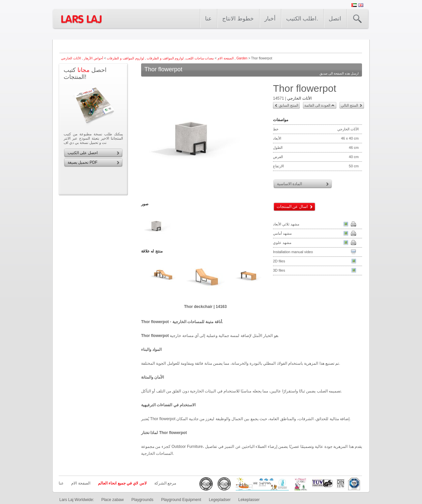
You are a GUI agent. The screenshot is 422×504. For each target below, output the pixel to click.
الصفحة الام (226, 58)
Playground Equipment (181, 500)
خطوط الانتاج (238, 19)
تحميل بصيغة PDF (83, 162)
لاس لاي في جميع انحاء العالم (122, 483)
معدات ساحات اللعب (200, 58)
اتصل (335, 19)
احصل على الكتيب (83, 153)
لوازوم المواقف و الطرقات (165, 58)
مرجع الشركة (165, 483)
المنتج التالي (349, 105)
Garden (242, 58)
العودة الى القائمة (317, 105)
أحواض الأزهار (93, 58)
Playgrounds (143, 500)
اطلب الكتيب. (302, 19)
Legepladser (220, 500)
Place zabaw (112, 500)
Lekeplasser (249, 500)
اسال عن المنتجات (292, 207)
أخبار (270, 19)
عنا (208, 19)
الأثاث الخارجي (299, 98)
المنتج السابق (289, 105)
